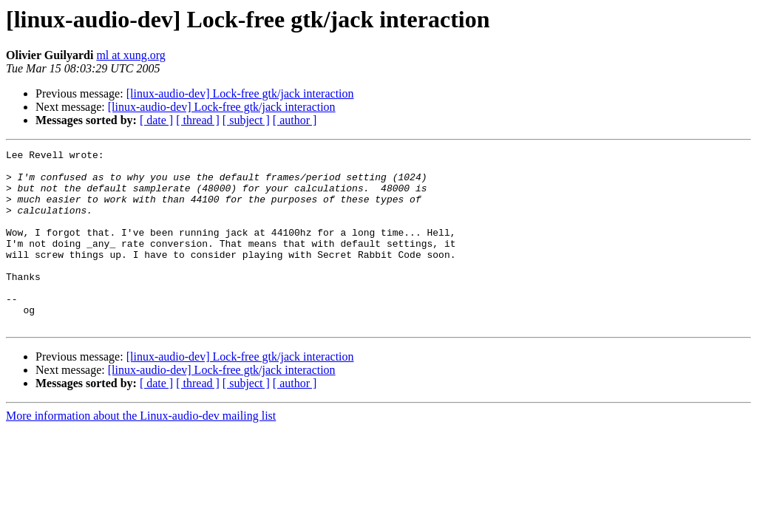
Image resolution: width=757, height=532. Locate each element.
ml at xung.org (130, 55)
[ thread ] (198, 120)
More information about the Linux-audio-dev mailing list (141, 451)
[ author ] (295, 120)
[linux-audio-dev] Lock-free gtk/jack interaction (240, 93)
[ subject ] (246, 120)
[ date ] (156, 120)
